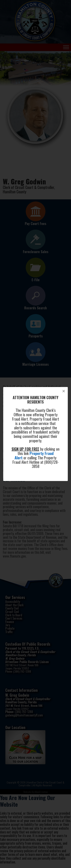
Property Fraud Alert (34, 455)
